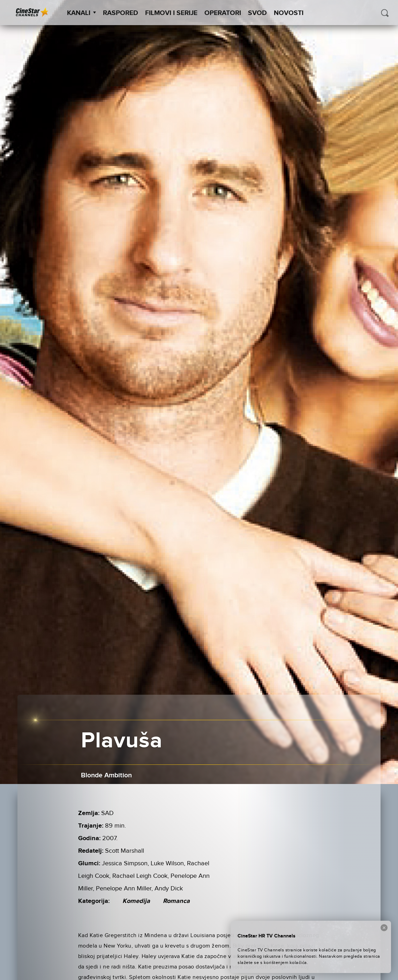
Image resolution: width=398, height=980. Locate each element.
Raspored (121, 13)
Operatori (223, 13)
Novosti (289, 13)
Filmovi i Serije (171, 13)
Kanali (81, 13)
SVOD (257, 13)
